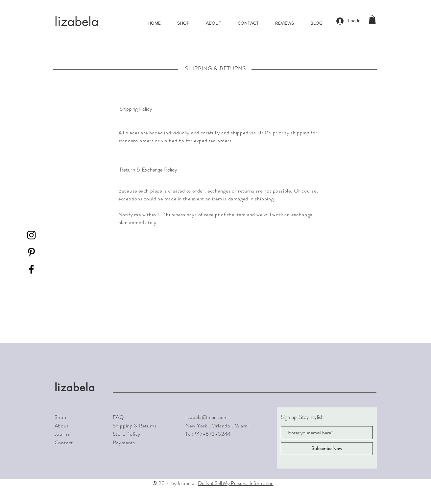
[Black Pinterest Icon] (31, 252)
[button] (372, 20)
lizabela (77, 22)
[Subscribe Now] (327, 449)
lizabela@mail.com (207, 417)
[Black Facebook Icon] (31, 269)
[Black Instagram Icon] (31, 235)
